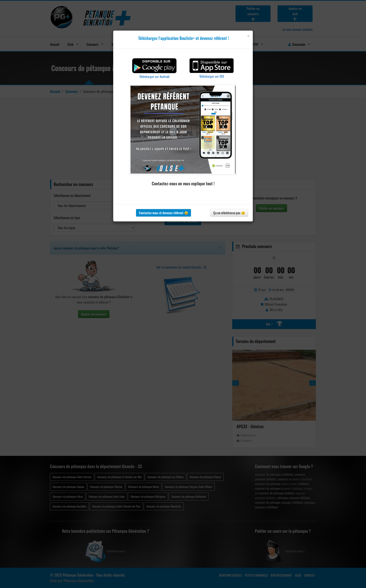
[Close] (248, 36)
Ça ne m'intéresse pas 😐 (229, 213)
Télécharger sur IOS (212, 76)
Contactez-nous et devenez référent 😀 (164, 213)
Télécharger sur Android (154, 76)
